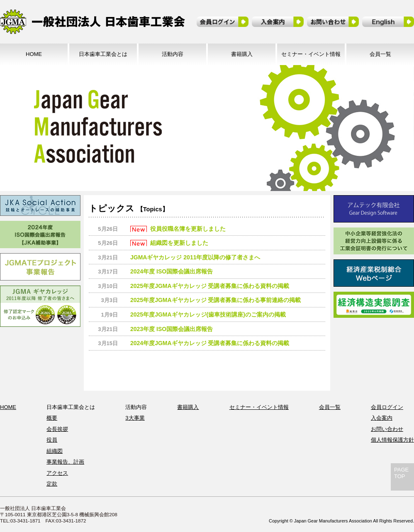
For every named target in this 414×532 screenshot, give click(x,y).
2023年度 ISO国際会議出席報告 (172, 329)
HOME (34, 54)
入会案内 (382, 418)
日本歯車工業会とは (103, 54)
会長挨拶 (57, 429)
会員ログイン (387, 407)
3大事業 (135, 418)
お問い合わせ (387, 429)
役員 (52, 440)
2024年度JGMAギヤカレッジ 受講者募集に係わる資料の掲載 (210, 343)
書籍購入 (242, 54)
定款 (52, 484)
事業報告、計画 (65, 462)
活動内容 (173, 54)
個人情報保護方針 (392, 440)
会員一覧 (380, 54)
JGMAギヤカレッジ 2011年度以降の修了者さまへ (195, 257)
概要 (52, 418)
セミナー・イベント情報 (311, 54)
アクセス (57, 473)
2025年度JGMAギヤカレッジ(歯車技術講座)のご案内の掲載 (208, 314)
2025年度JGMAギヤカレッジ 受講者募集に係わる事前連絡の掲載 (216, 300)
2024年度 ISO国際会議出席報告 (172, 271)
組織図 (55, 451)
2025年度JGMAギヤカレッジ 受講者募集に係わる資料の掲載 (210, 286)
